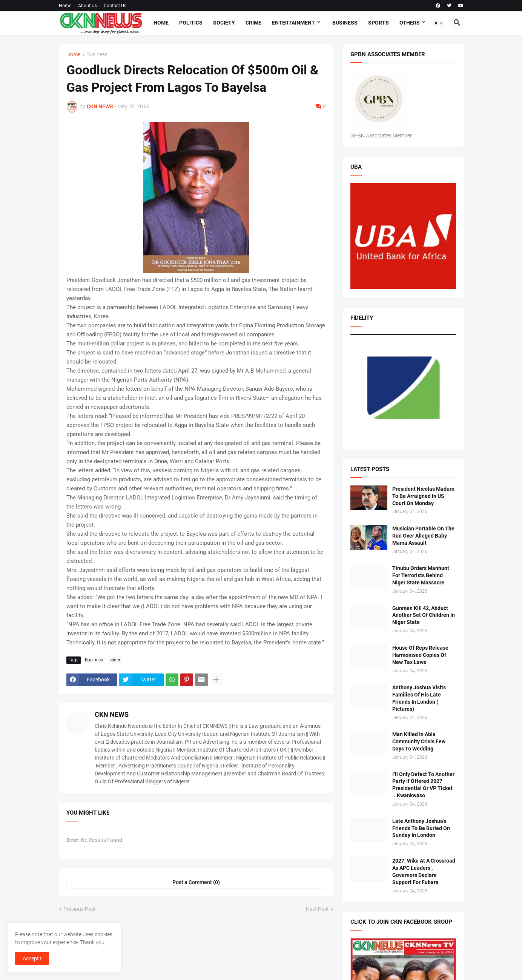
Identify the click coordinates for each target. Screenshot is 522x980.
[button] (439, 23)
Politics (191, 23)
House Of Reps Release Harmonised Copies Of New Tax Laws (420, 655)
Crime (253, 23)
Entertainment (293, 23)
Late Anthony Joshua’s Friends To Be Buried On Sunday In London (421, 828)
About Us (88, 6)
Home (65, 6)
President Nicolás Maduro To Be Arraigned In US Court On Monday (423, 496)
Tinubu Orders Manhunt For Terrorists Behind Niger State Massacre (421, 575)
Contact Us (115, 6)
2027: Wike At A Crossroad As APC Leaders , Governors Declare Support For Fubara (424, 871)
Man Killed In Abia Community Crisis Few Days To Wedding (419, 741)
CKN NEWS (112, 714)
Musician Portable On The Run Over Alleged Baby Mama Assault (423, 536)
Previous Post (80, 909)
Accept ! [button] (32, 958)
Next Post (317, 909)
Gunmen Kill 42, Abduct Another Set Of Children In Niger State (424, 615)
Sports (378, 23)
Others (410, 23)
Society (224, 23)
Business (345, 23)
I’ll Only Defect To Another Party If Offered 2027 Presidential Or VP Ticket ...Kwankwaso (423, 785)
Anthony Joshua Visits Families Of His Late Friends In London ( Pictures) (419, 698)
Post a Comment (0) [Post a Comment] (196, 882)
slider (115, 660)
